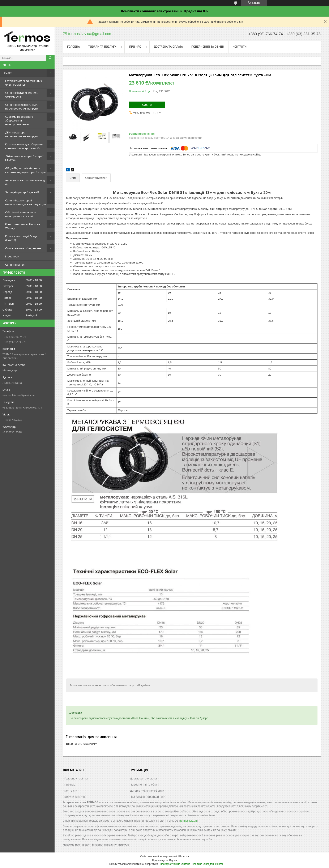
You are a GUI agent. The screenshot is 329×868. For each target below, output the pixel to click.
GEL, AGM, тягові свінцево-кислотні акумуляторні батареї (26, 170)
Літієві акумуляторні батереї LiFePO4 (24, 158)
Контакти (240, 47)
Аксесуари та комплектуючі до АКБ (26, 182)
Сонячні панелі (15, 265)
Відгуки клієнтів (75, 797)
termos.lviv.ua (189, 821)
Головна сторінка (76, 778)
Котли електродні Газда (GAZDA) (21, 238)
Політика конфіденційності (148, 797)
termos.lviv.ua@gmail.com (19, 395)
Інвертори (12, 256)
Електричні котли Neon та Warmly (23, 226)
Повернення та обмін (208, 47)
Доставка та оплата (168, 47)
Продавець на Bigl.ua (164, 860)
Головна (73, 47)
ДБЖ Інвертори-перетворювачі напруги (22, 134)
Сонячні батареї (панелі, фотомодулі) (22, 95)
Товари (7, 73)
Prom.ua (184, 856)
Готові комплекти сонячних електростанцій (24, 83)
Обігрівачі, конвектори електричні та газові (21, 214)
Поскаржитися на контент (175, 864)
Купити (147, 104)
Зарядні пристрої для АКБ (22, 192)
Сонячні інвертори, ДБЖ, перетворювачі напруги (22, 107)
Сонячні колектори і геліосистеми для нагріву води (25, 202)
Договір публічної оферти (147, 791)
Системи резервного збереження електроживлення (19, 120)
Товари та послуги (102, 47)
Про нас (135, 47)
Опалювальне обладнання (23, 248)
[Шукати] (50, 58)
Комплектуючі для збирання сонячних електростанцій (24, 146)
